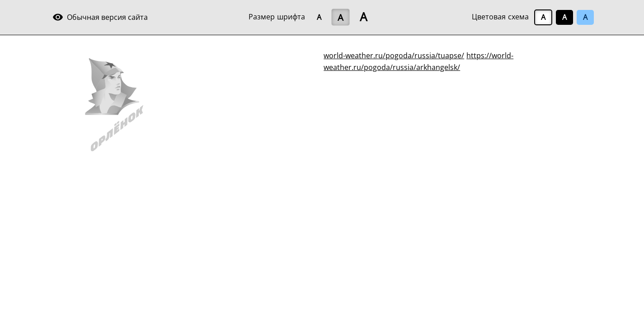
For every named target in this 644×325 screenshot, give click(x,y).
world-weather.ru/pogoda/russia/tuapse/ (394, 56)
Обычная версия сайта (100, 17)
